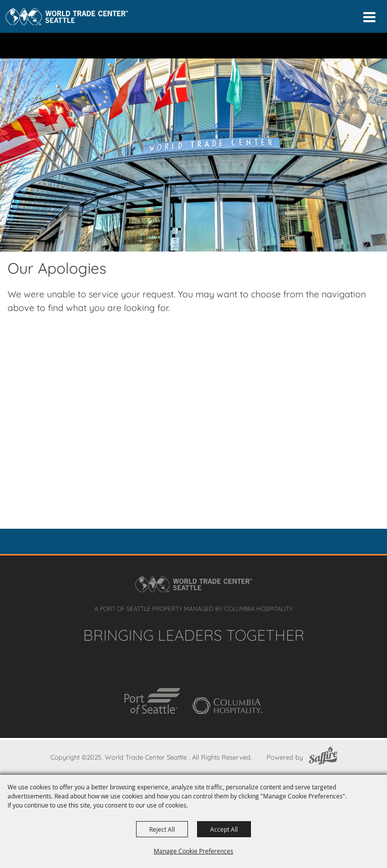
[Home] (67, 17)
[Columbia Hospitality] (228, 706)
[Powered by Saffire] (323, 757)
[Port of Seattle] (152, 701)
